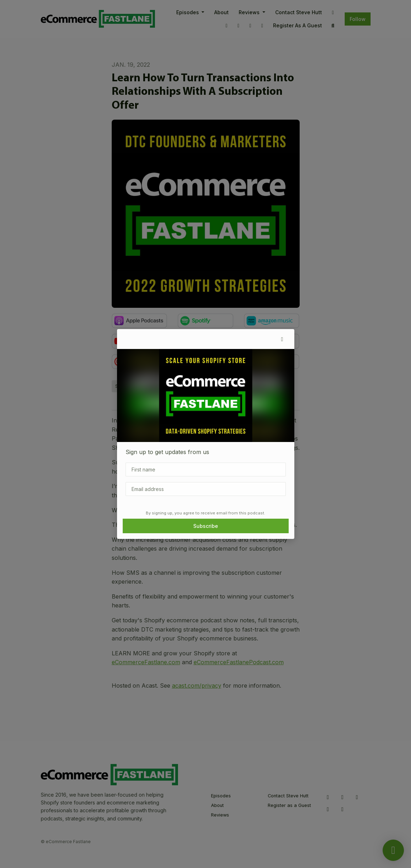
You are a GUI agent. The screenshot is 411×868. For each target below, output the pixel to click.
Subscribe (206, 526)
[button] (282, 339)
